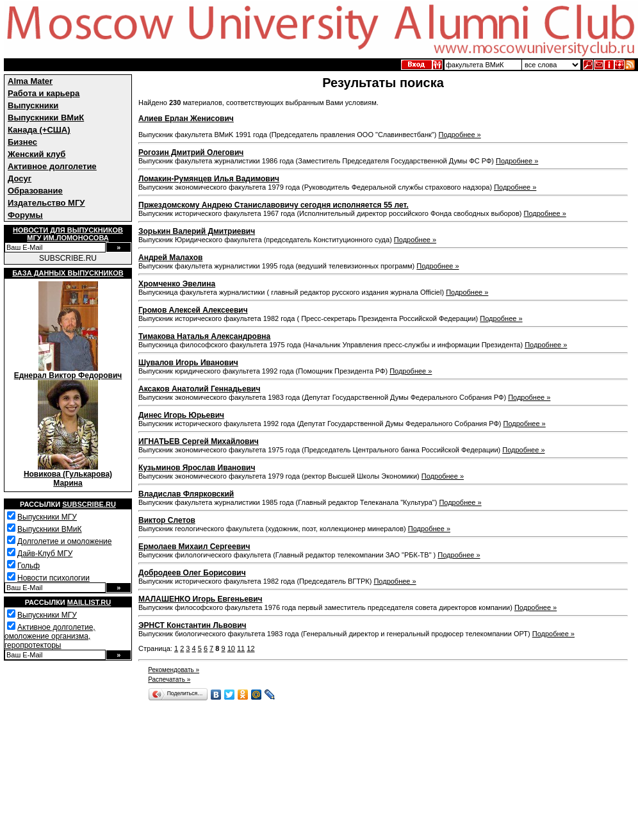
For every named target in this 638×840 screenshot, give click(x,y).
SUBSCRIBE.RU (68, 258)
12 (250, 648)
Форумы (25, 215)
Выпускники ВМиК (46, 118)
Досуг (20, 178)
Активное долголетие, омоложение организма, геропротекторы (50, 636)
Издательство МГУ (46, 203)
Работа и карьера (44, 93)
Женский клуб (37, 154)
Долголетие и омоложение (64, 541)
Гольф (29, 566)
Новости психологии (53, 578)
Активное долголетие (52, 166)
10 (231, 648)
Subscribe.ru (89, 504)
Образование (35, 191)
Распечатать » (169, 679)
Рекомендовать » (174, 670)
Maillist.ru (89, 602)
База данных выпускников (68, 273)
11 (241, 648)
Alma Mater (30, 81)
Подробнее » (460, 135)
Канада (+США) (39, 130)
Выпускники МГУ (47, 517)
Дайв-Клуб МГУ (45, 554)
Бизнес (22, 142)
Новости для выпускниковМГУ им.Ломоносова (68, 234)
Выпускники (33, 105)
